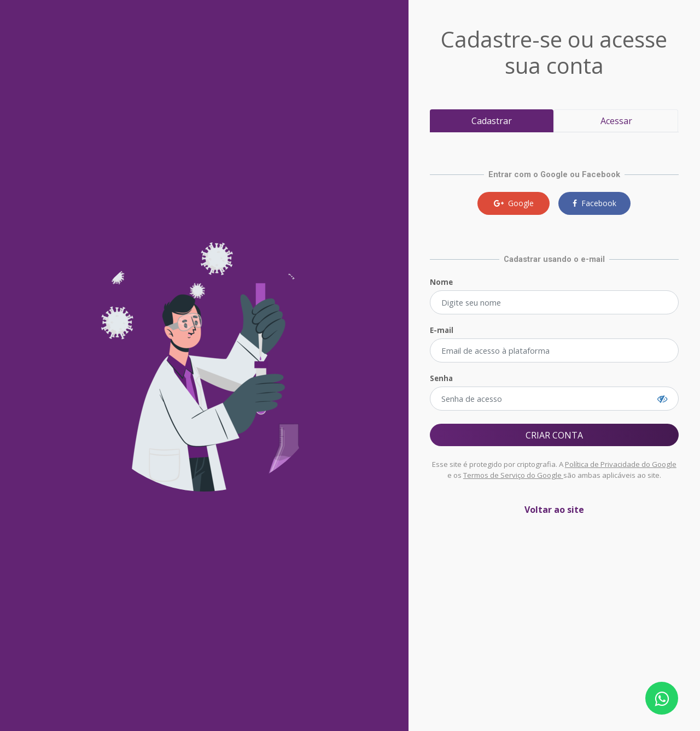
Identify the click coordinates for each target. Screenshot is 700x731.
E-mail (442, 330)
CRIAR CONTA (554, 435)
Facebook (594, 203)
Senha (441, 378)
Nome (441, 282)
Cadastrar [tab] (492, 121)
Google (514, 203)
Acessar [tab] (616, 121)
